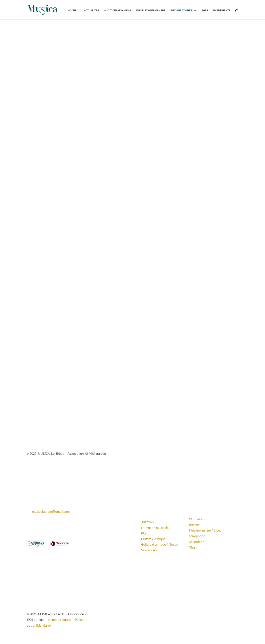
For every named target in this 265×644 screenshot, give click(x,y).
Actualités (92, 11)
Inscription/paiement (151, 11)
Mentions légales (60, 619)
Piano (145, 533)
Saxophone (197, 536)
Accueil (73, 11)
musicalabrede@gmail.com (51, 511)
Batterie (194, 525)
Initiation (148, 522)
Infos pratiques (181, 11)
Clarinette (196, 519)
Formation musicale (155, 528)
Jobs (205, 11)
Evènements (222, 11)
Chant (193, 547)
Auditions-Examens (117, 11)
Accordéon (197, 542)
